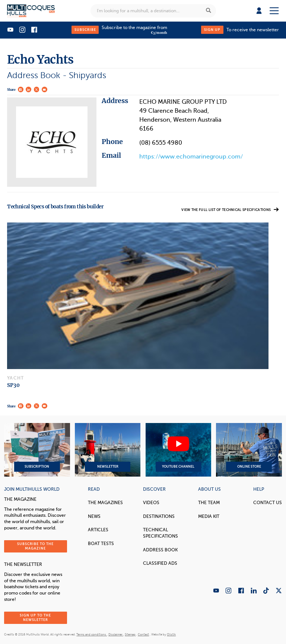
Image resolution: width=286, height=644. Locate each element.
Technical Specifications (161, 533)
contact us (268, 503)
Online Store (249, 450)
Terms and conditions (92, 635)
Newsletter (108, 450)
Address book (160, 550)
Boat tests (101, 544)
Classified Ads (160, 563)
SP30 (13, 385)
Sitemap (130, 635)
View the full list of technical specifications (230, 210)
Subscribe (85, 30)
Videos (151, 503)
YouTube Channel (178, 450)
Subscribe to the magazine (35, 546)
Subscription (37, 450)
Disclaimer (116, 635)
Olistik (171, 635)
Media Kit (209, 516)
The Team (209, 503)
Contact (143, 635)
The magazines (105, 503)
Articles (98, 530)
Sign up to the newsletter (35, 617)
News (94, 516)
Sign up (212, 30)
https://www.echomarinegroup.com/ (191, 157)
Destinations (159, 516)
